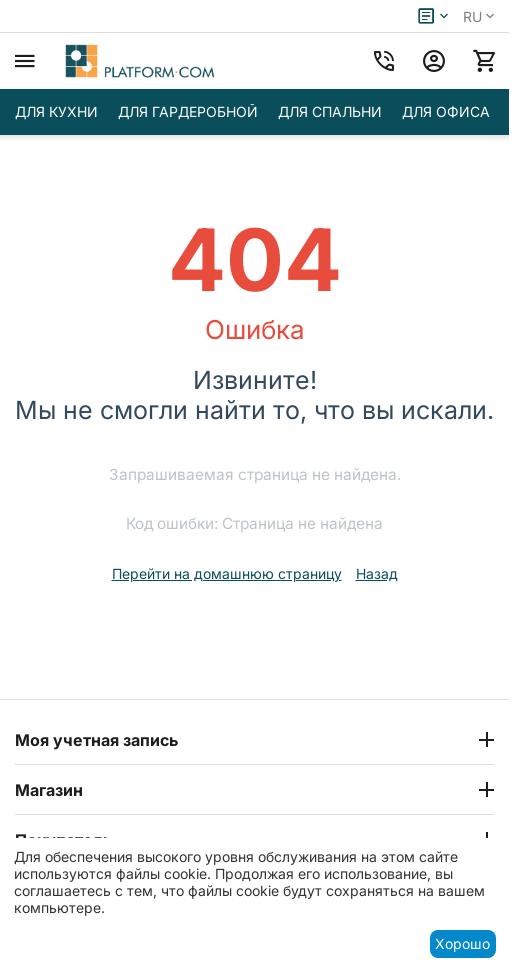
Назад (377, 573)
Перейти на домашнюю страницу (227, 573)
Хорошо (462, 943)
